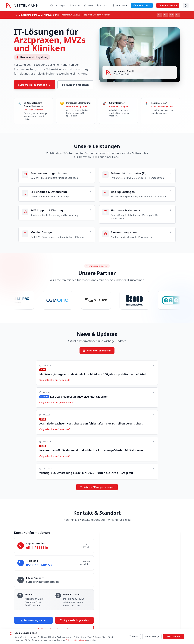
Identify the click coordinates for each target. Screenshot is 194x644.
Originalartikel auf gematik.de (56, 403)
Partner (75, 5)
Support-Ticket (168, 5)
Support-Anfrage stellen (74, 620)
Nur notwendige (152, 636)
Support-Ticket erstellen (35, 85)
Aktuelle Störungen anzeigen (97, 487)
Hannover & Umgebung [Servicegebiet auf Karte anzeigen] (32, 57)
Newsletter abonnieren (97, 351)
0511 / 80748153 (39, 565)
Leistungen (58, 5)
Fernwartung (142, 5)
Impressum (120, 5)
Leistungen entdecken (75, 85)
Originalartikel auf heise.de (55, 380)
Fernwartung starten (33, 620)
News (89, 5)
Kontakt (103, 5)
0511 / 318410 (37, 548)
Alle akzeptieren (174, 636)
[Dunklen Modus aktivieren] (186, 5)
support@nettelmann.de (42, 582)
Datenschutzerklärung (76, 640)
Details (134, 636)
